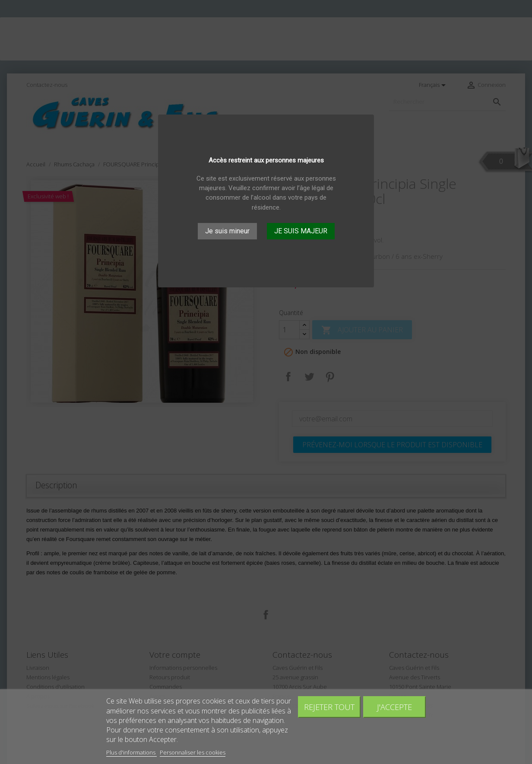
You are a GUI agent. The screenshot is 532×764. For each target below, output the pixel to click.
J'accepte (394, 707)
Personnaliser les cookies (193, 752)
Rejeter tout (329, 707)
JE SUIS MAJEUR (301, 231)
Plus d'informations (131, 752)
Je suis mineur (227, 231)
